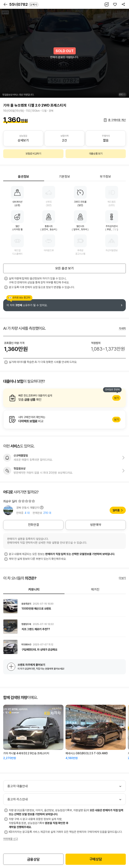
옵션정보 (24, 177)
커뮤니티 (34, 589)
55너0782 (24, 4)
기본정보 (64, 177)
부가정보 (105, 177)
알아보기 (64, 398)
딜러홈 (116, 510)
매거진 (95, 589)
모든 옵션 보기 (64, 268)
